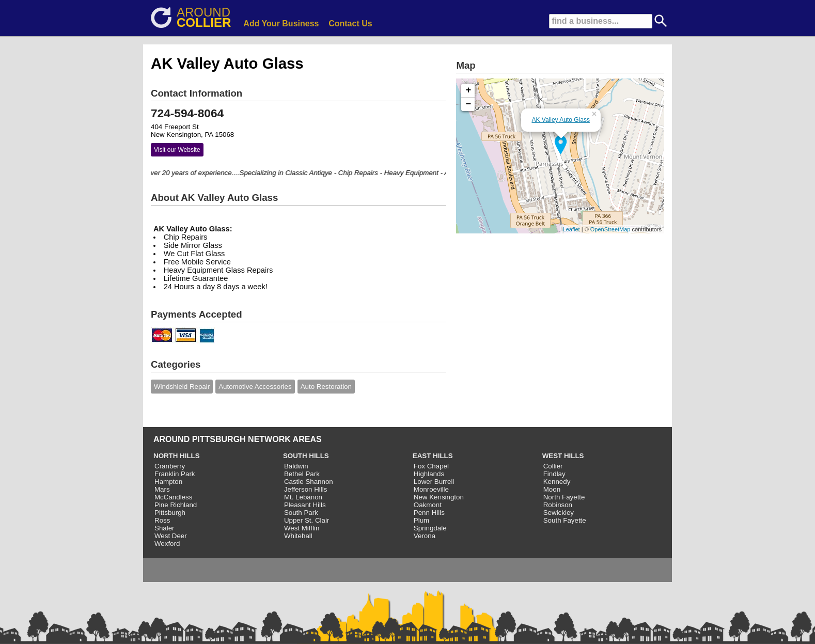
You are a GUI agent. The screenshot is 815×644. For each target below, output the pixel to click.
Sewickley (559, 513)
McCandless (173, 497)
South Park (301, 513)
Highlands (429, 474)
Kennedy (557, 482)
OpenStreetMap (610, 229)
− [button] (469, 104)
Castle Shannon (309, 482)
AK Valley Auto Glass (561, 120)
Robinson (558, 505)
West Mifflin (302, 528)
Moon (552, 489)
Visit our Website (177, 150)
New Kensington (439, 497)
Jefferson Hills (305, 489)
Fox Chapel (431, 466)
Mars (162, 489)
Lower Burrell (434, 482)
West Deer (171, 536)
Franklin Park (175, 474)
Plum (421, 520)
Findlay (554, 474)
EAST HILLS (433, 456)
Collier (553, 466)
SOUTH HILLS (306, 456)
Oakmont (428, 505)
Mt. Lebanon (303, 497)
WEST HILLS (563, 456)
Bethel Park (302, 474)
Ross (162, 520)
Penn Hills (429, 513)
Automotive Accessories (255, 387)
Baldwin (296, 466)
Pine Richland (176, 505)
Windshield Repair (182, 387)
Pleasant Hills (305, 505)
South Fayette (565, 520)
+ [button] (469, 90)
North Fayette (564, 497)
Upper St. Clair (307, 520)
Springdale (430, 528)
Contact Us (350, 23)
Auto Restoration (326, 387)
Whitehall (298, 536)
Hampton (168, 482)
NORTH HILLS (177, 456)
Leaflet (571, 229)
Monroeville (431, 489)
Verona (425, 536)
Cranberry (170, 466)
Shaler (164, 528)
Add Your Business (281, 23)
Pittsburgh (170, 513)
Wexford (167, 544)
